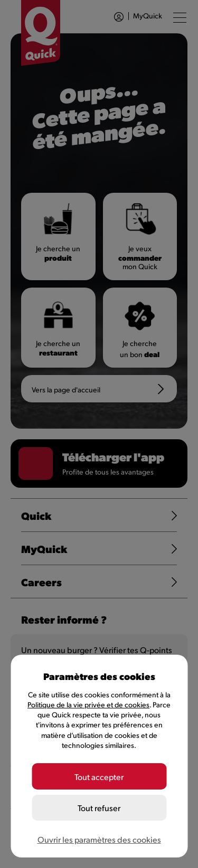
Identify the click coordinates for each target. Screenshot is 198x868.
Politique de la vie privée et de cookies (88, 704)
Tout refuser (99, 808)
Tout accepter (99, 777)
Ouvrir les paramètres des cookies (99, 839)
